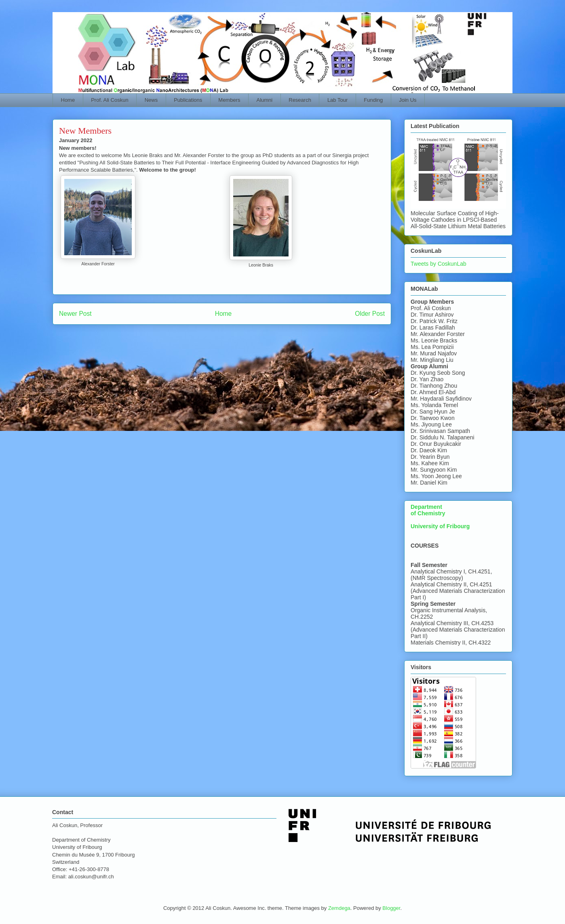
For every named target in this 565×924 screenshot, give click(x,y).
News (151, 100)
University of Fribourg (440, 526)
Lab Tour (337, 100)
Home (68, 100)
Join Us (408, 100)
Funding (373, 100)
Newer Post (75, 314)
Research (300, 100)
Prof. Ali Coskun (110, 100)
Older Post (370, 314)
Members (229, 100)
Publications (188, 100)
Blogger (391, 908)
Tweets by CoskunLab (439, 264)
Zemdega (339, 908)
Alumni (265, 100)
